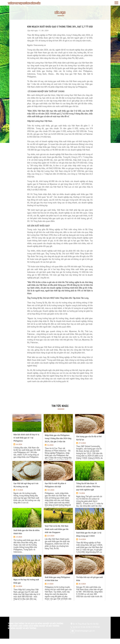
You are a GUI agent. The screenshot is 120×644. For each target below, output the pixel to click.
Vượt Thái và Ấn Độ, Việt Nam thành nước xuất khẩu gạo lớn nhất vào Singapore (57, 529)
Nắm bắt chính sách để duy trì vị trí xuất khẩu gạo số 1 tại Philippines (26, 438)
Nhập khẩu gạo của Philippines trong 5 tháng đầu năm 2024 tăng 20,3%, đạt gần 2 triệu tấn (58, 438)
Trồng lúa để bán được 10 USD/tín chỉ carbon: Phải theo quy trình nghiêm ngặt (88, 487)
